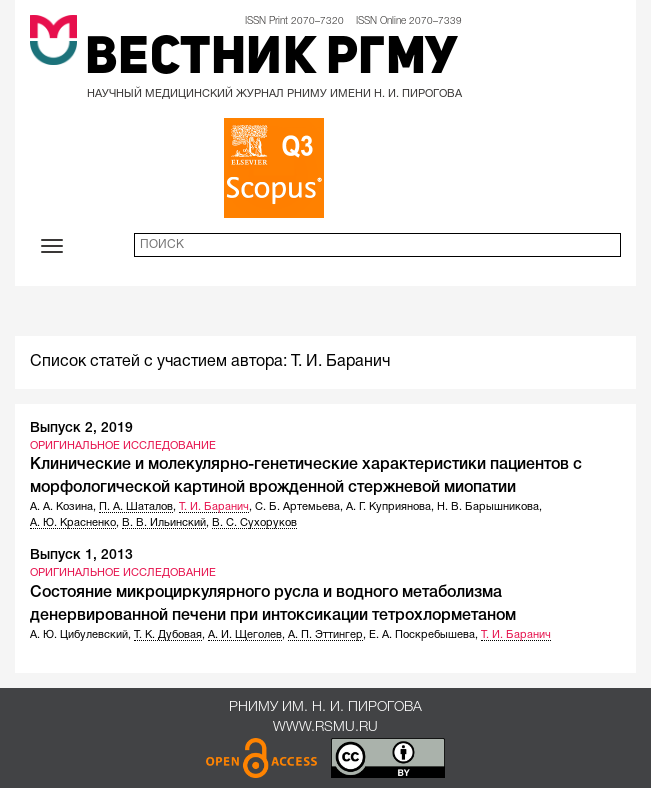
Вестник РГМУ (271, 60)
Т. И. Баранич (214, 507)
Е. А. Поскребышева (422, 635)
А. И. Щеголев (245, 635)
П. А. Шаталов (136, 507)
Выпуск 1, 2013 (81, 555)
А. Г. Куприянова (388, 507)
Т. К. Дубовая (168, 635)
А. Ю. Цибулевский (79, 635)
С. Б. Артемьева (297, 507)
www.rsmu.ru (325, 727)
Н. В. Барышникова (488, 507)
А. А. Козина (61, 507)
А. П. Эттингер (325, 635)
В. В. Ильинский (164, 523)
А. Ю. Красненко (73, 523)
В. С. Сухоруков (254, 523)
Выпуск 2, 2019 (81, 428)
